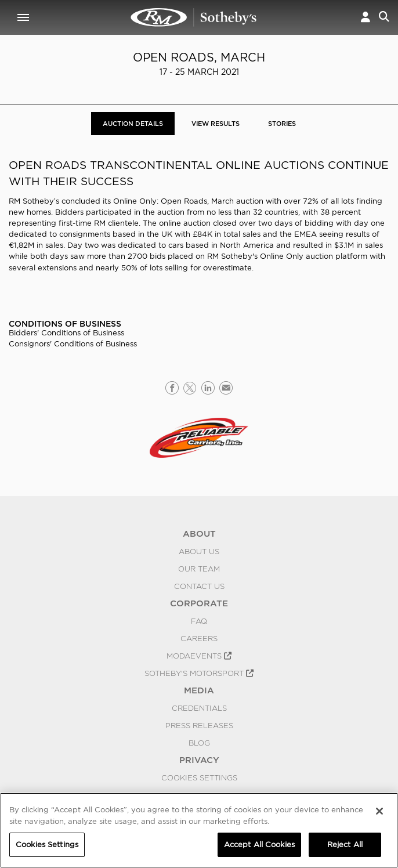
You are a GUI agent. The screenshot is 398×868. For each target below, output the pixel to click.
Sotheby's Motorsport (199, 673)
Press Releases (199, 725)
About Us (199, 551)
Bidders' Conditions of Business (66, 333)
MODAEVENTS (199, 656)
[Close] (379, 811)
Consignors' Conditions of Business (73, 344)
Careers (199, 638)
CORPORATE (199, 603)
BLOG (199, 743)
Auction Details (133, 124)
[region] (199, 830)
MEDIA (199, 690)
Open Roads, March (199, 57)
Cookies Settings (199, 777)
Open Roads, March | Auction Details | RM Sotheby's (194, 17)
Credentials (199, 708)
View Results (216, 124)
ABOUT (199, 534)
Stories (282, 124)
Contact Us (199, 586)
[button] (366, 17)
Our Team (199, 569)
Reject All (345, 845)
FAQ (199, 621)
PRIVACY (199, 760)
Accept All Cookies (259, 845)
